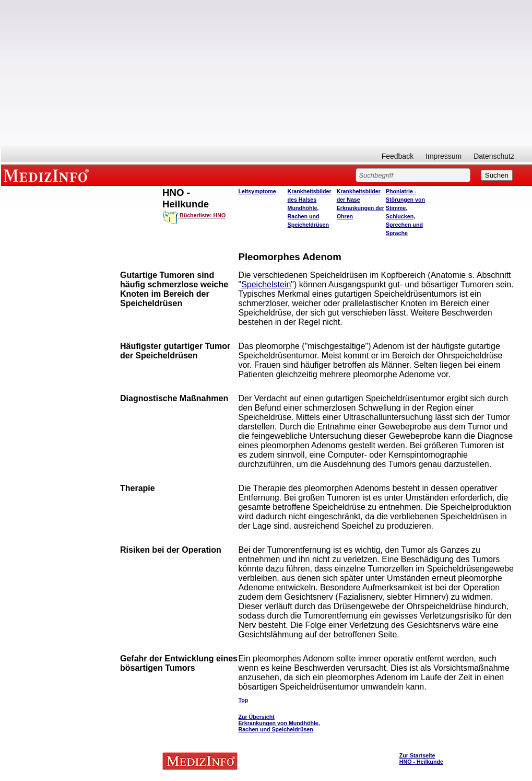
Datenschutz (494, 156)
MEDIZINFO (48, 175)
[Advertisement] (267, 73)
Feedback (398, 156)
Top (243, 700)
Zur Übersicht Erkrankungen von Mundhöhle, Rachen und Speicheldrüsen (279, 723)
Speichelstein (266, 284)
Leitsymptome (257, 191)
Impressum (444, 156)
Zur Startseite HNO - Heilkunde (421, 759)
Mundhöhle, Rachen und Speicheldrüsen (308, 216)
